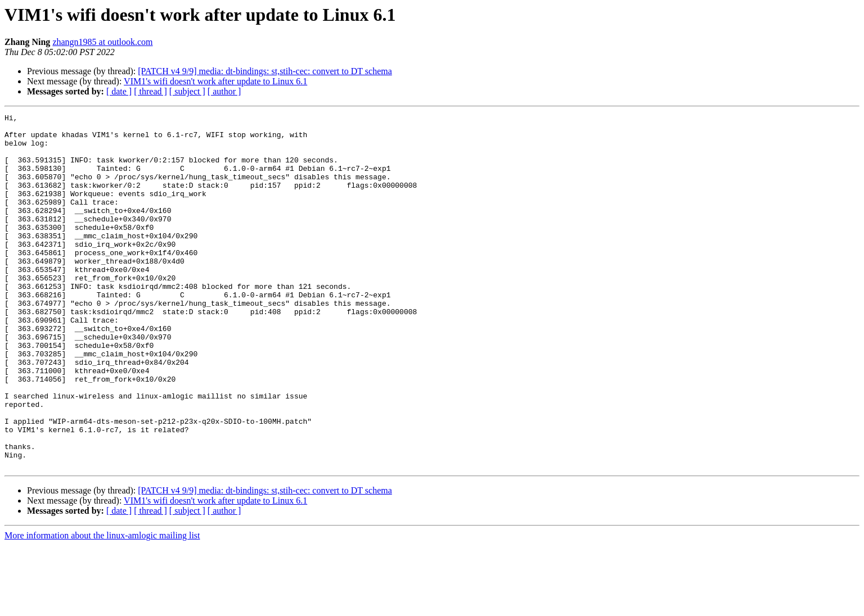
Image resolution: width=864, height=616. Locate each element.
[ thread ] (150, 91)
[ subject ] (187, 91)
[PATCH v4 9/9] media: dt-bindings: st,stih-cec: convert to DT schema (265, 71)
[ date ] (119, 91)
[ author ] (224, 91)
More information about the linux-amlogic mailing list (102, 606)
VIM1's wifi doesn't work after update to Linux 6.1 (215, 81)
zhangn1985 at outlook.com (102, 42)
